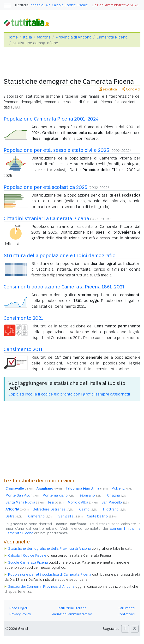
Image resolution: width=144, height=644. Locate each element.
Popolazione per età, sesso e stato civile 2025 (56, 150)
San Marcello (117, 502)
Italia (27, 37)
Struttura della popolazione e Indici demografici (60, 255)
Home (13, 37)
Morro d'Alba (83, 502)
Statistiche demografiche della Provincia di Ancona (49, 548)
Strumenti (127, 608)
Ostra (15, 516)
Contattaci (126, 614)
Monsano (92, 495)
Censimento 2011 (23, 349)
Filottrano (116, 509)
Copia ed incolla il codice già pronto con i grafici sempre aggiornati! (69, 394)
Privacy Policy (20, 614)
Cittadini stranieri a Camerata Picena (46, 218)
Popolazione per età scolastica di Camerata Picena (50, 574)
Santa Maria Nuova (25, 502)
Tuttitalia (22, 5)
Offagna (118, 495)
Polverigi (123, 488)
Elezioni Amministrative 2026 (115, 5)
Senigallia (71, 516)
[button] (125, 629)
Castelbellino (102, 516)
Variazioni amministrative (72, 614)
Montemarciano (59, 495)
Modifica (108, 89)
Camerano (41, 516)
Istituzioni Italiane (72, 608)
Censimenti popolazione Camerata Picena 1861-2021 (64, 287)
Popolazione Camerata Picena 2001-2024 (51, 119)
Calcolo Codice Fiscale (70, 5)
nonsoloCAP (40, 5)
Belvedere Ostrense (54, 509)
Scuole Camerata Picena (28, 562)
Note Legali (18, 608)
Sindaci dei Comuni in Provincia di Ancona (41, 587)
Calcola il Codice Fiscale (27, 555)
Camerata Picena (112, 37)
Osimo (89, 509)
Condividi (131, 89)
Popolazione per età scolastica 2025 (45, 187)
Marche (44, 37)
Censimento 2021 (23, 318)
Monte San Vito (22, 495)
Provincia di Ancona (74, 37)
